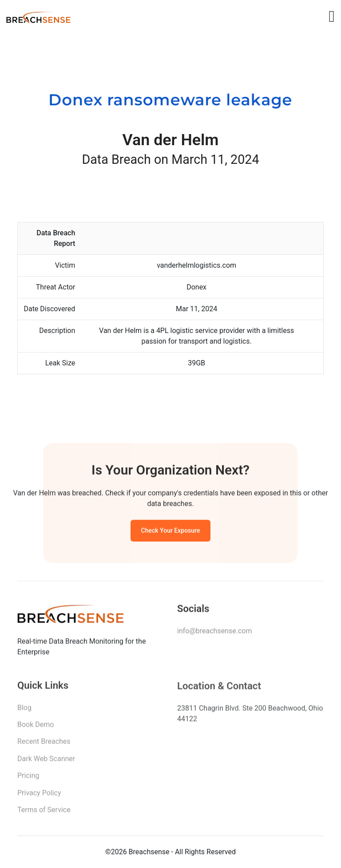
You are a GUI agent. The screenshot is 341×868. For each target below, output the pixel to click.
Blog (24, 711)
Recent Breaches (44, 745)
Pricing (28, 779)
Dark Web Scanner (46, 762)
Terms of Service (44, 813)
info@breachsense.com (214, 633)
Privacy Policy (39, 796)
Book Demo (36, 728)
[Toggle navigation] (331, 16)
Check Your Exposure (171, 532)
